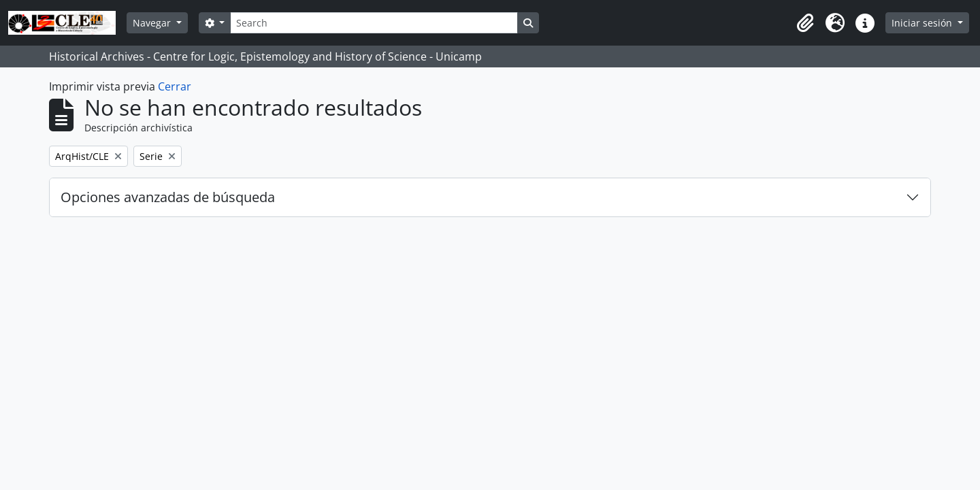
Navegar (153, 23)
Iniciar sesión (923, 23)
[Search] (374, 23)
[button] (805, 23)
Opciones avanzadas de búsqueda (168, 197)
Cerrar (175, 86)
